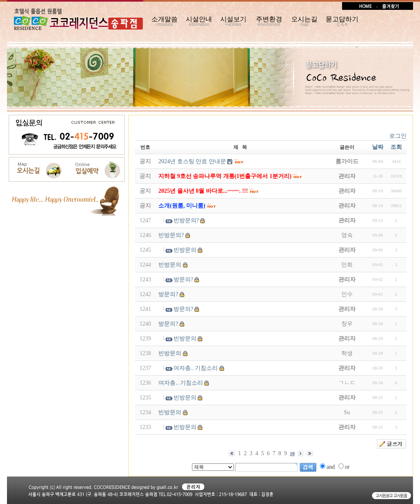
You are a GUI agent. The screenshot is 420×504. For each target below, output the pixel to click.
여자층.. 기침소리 (196, 368)
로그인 (398, 136)
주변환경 (269, 21)
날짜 (378, 147)
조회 (396, 147)
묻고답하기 (342, 21)
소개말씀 (164, 21)
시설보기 (233, 21)
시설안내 (199, 21)
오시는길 (304, 21)
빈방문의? (186, 220)
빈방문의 (185, 250)
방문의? (183, 279)
